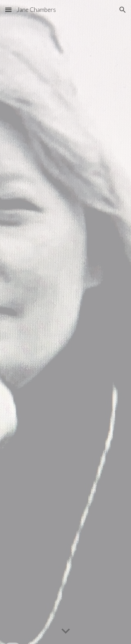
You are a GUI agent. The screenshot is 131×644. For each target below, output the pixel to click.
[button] (8, 10)
